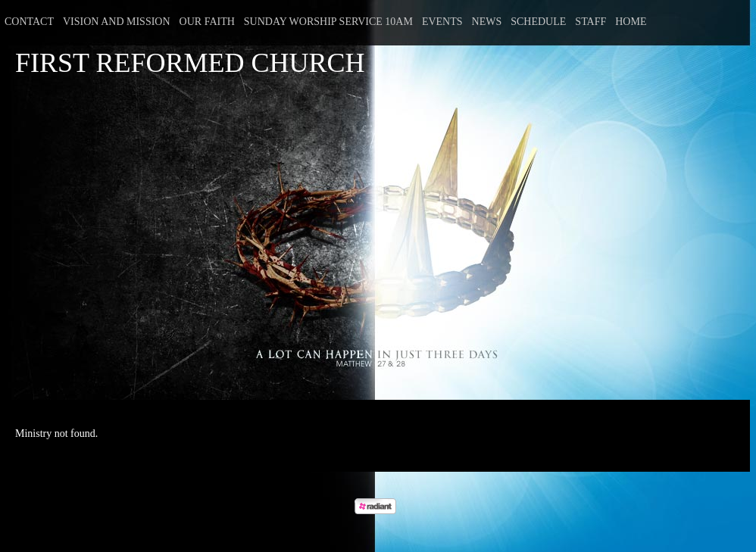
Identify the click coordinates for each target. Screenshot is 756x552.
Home (631, 22)
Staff (590, 22)
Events (442, 22)
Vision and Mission (117, 22)
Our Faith (207, 22)
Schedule (538, 22)
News (487, 22)
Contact (29, 22)
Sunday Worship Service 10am (328, 22)
